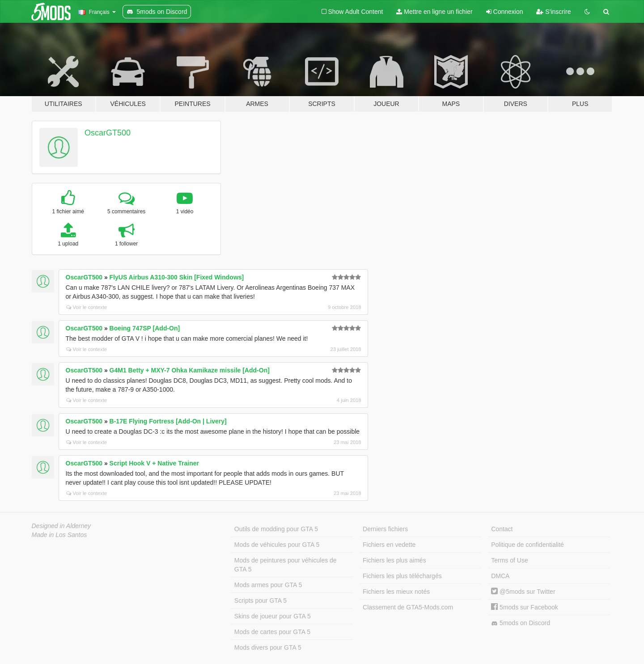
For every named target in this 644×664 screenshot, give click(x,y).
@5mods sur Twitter (523, 592)
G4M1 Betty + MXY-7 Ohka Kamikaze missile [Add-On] (190, 370)
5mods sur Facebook (525, 607)
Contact (502, 529)
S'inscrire (553, 12)
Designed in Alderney (61, 526)
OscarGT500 (108, 133)
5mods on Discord (521, 623)
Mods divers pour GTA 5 (268, 647)
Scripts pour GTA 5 (261, 601)
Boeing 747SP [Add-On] (145, 328)
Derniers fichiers (385, 529)
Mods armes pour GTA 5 (268, 585)
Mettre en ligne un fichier (434, 12)
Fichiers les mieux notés (396, 592)
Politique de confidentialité (527, 545)
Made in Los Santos (59, 535)
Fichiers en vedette (389, 545)
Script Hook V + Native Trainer (154, 463)
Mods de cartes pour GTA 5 (272, 632)
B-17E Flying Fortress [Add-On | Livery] (168, 421)
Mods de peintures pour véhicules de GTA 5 (286, 565)
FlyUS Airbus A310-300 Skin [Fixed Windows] (177, 277)
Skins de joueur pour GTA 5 (273, 616)
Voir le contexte (87, 307)
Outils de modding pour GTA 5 (276, 529)
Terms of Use (509, 560)
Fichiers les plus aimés (394, 560)
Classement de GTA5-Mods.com (408, 607)
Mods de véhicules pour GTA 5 (277, 545)
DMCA (500, 576)
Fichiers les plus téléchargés (402, 576)
